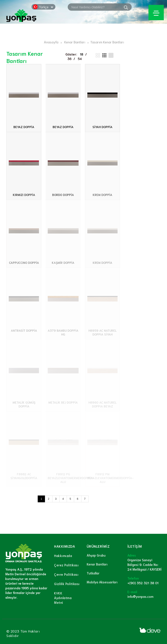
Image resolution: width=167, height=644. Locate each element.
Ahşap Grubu (96, 555)
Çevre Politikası (66, 574)
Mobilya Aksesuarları (102, 582)
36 (69, 59)
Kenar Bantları (97, 564)
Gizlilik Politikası (67, 584)
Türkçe (44, 7)
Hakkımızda (63, 555)
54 (80, 59)
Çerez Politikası (66, 565)
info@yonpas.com (140, 596)
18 (82, 54)
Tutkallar (93, 573)
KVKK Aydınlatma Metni (63, 598)
